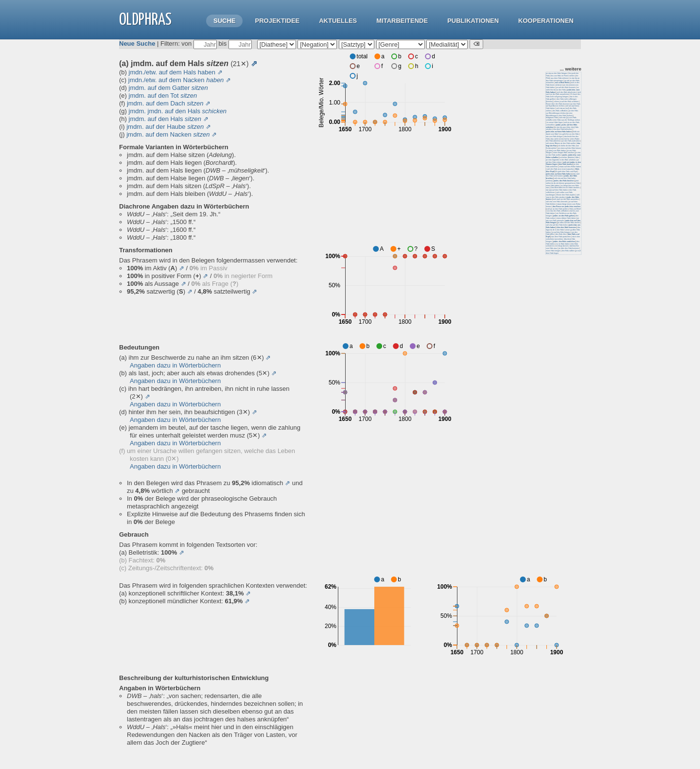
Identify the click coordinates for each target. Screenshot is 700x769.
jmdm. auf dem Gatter (168, 88)
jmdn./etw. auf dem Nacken (176, 80)
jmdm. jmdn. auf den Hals (178, 111)
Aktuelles (338, 21)
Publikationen (473, 21)
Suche (225, 21)
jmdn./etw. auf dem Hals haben (172, 72)
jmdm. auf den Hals (165, 119)
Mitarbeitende (402, 21)
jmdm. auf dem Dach (165, 103)
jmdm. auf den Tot (163, 96)
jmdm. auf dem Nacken (168, 134)
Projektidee (277, 21)
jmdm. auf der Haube (165, 127)
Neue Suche (137, 44)
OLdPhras (145, 20)
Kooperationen (546, 21)
